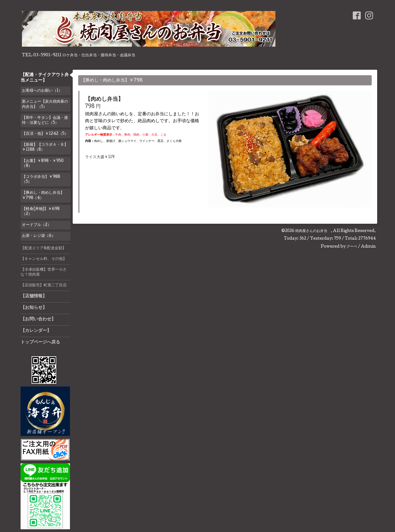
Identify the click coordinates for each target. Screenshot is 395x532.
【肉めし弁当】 (104, 100)
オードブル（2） (37, 225)
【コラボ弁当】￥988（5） (41, 180)
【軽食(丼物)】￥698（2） (41, 212)
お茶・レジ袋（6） (39, 236)
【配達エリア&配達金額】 (43, 248)
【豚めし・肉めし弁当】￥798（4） (43, 195)
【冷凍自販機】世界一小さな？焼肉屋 (44, 272)
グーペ (352, 247)
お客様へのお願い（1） (42, 91)
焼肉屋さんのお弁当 (313, 231)
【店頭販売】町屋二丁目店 (44, 285)
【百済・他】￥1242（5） (45, 134)
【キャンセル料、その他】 (44, 259)
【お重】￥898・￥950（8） (43, 164)
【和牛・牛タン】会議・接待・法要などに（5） (45, 121)
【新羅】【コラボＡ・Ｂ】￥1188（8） (45, 147)
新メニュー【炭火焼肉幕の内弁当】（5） (45, 104)
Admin (368, 247)
